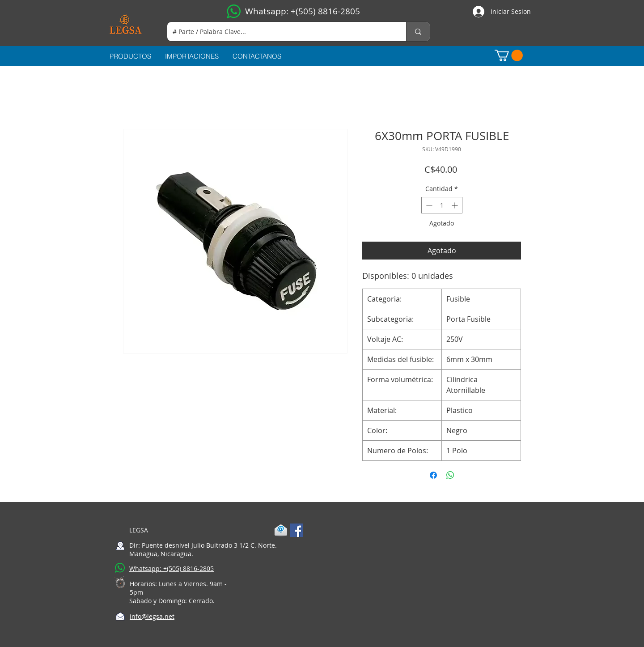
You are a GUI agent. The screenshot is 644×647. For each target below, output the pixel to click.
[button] (509, 55)
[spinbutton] (442, 205)
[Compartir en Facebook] (433, 475)
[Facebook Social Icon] (297, 530)
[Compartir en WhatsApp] (450, 475)
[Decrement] (428, 205)
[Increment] (455, 205)
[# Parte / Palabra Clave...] (280, 32)
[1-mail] (281, 530)
